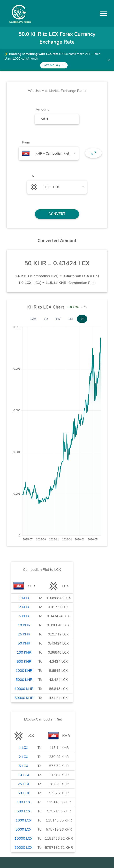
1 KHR (24, 598)
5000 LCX (24, 829)
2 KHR (24, 607)
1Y (82, 319)
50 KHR (24, 643)
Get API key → (54, 65)
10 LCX (23, 775)
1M (70, 319)
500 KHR (24, 662)
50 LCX (23, 793)
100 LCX (23, 802)
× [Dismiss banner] (109, 60)
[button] (104, 13)
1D (46, 319)
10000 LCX (24, 839)
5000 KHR (24, 680)
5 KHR (24, 616)
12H (33, 319)
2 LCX (24, 757)
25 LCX (23, 784)
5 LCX (24, 766)
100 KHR (24, 652)
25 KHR (24, 634)
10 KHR (24, 625)
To (32, 176)
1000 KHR (24, 671)
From (26, 142)
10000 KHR (24, 689)
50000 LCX (24, 848)
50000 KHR (24, 698)
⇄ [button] (94, 153)
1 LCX (24, 748)
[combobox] (49, 153)
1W (58, 319)
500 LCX (23, 811)
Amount (42, 109)
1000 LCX (24, 820)
